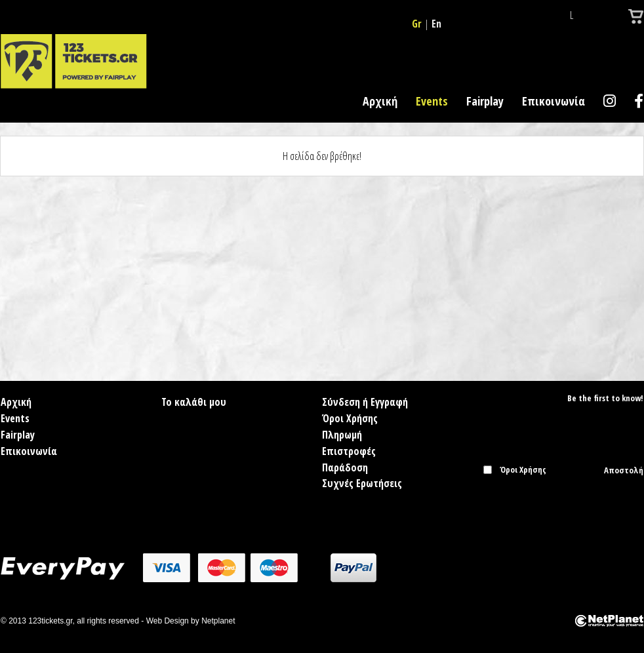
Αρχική (380, 101)
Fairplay (485, 101)
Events (432, 101)
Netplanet (218, 621)
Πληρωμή (342, 435)
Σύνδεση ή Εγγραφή (365, 402)
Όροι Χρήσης (350, 418)
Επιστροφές (349, 451)
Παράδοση (345, 467)
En (436, 24)
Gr (417, 24)
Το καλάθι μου (194, 402)
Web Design (168, 621)
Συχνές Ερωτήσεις (362, 483)
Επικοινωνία (553, 101)
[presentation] (560, 502)
